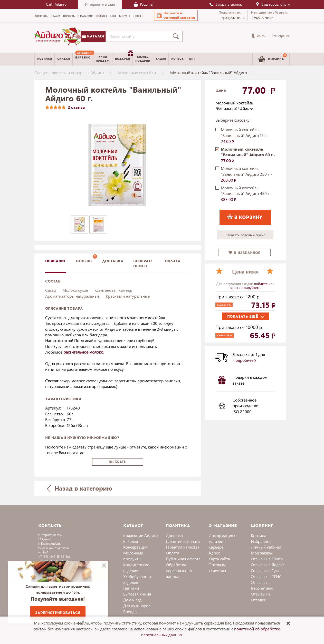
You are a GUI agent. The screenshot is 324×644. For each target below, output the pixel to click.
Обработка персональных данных (179, 570)
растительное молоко (83, 352)
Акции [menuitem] (161, 59)
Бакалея (131, 541)
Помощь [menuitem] (69, 16)
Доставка (174, 535)
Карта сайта (219, 559)
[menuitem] (83, 59)
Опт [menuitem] (192, 59)
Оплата (173, 261)
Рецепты (144, 4)
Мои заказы (262, 553)
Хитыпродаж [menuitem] (103, 59)
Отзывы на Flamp (267, 559)
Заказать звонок (225, 4)
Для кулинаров (137, 606)
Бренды (130, 612)
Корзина (259, 535)
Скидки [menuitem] (64, 59)
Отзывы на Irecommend (262, 585)
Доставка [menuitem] (41, 16)
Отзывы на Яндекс (268, 565)
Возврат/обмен (143, 264)
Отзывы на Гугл (265, 570)
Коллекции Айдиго (140, 535)
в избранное (244, 253)
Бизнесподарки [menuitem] (143, 59)
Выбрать (118, 462)
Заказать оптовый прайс (245, 235)
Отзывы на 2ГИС (266, 576)
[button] (176, 15)
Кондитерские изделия (136, 568)
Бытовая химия (137, 594)
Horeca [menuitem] (177, 59)
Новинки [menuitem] (45, 59)
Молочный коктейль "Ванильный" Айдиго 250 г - (246, 174)
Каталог (93, 36)
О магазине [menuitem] (85, 16)
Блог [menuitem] (113, 16)
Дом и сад (132, 600)
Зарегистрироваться (58, 613)
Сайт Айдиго (56, 4)
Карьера (216, 547)
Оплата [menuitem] (55, 16)
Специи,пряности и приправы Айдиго (69, 72)
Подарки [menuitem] (124, 57)
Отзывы (84, 261)
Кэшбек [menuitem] (138, 16)
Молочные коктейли (137, 72)
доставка (113, 261)
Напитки (131, 588)
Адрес (214, 553)
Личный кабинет (266, 547)
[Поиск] (177, 36)
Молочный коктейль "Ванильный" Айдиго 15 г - (245, 135)
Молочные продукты (133, 556)
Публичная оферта (183, 559)
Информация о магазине (222, 538)
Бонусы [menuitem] (125, 16)
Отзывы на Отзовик (261, 597)
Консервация (135, 547)
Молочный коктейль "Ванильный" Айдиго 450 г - (246, 194)
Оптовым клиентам (217, 568)
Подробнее (244, 360)
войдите (261, 284)
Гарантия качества (183, 547)
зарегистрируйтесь (245, 287)
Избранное (261, 541)
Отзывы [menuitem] (102, 16)
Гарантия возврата (183, 541)
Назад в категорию (80, 488)
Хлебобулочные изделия (138, 579)
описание (56, 261)
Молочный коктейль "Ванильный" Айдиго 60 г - (248, 155)
